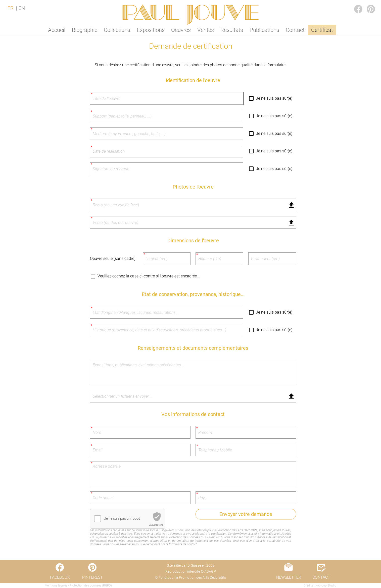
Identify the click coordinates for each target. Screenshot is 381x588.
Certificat (322, 30)
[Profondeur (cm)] (272, 259)
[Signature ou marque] (167, 169)
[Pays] (246, 498)
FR (11, 8)
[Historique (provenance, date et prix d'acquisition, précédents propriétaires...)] (167, 330)
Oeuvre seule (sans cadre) (113, 258)
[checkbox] (98, 519)
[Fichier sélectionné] (193, 205)
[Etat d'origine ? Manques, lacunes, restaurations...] (167, 312)
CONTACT (321, 577)
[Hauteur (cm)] (219, 259)
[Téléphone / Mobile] (246, 450)
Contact (295, 30)
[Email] (140, 450)
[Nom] (140, 432)
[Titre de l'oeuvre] (167, 98)
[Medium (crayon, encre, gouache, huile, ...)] (167, 134)
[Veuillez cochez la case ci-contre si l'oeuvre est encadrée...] (94, 276)
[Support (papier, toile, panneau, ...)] (167, 116)
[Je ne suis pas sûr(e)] (252, 98)
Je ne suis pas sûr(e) (274, 98)
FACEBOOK (354, 4)
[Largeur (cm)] (167, 259)
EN (22, 8)
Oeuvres (181, 30)
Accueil (57, 30)
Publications (264, 30)
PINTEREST (367, 4)
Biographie (85, 30)
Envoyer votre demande (246, 514)
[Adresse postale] (193, 474)
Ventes (206, 30)
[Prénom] (246, 432)
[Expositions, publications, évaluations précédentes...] (193, 372)
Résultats (232, 30)
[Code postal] (140, 498)
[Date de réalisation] (167, 151)
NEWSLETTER (289, 577)
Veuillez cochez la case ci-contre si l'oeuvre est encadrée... (149, 276)
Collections (117, 30)
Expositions (151, 30)
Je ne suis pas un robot (122, 518)
